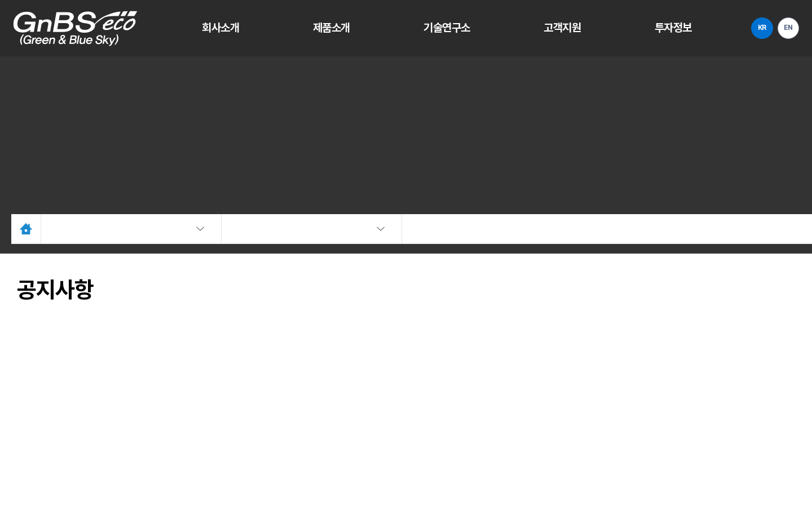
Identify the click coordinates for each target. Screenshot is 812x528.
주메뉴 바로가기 (0, 0)
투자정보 (661, 28)
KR (750, 28)
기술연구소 (442, 28)
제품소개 (329, 28)
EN (781, 28)
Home (32, 234)
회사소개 (222, 28)
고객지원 (554, 28)
